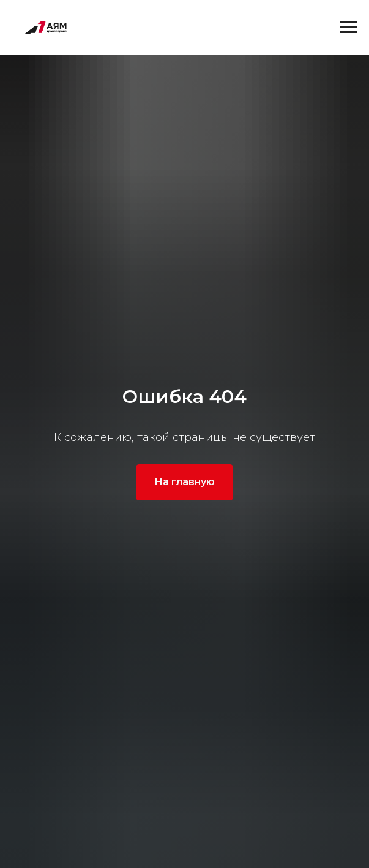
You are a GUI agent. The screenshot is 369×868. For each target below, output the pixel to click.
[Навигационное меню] (348, 28)
